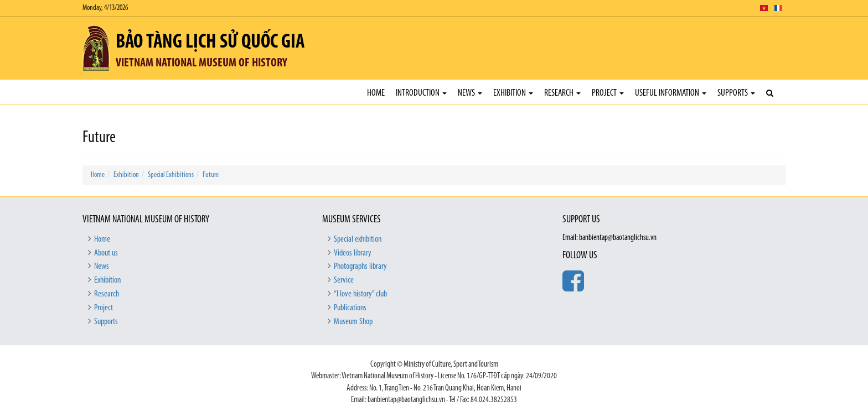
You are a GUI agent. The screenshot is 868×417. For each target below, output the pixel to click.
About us (106, 253)
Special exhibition (358, 239)
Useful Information (671, 93)
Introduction (421, 93)
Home (376, 93)
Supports (736, 93)
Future (211, 175)
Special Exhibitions (171, 175)
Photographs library (360, 267)
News (470, 93)
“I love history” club (360, 294)
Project (608, 93)
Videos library (353, 253)
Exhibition (513, 93)
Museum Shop (353, 322)
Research (562, 93)
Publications (350, 308)
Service (344, 280)
